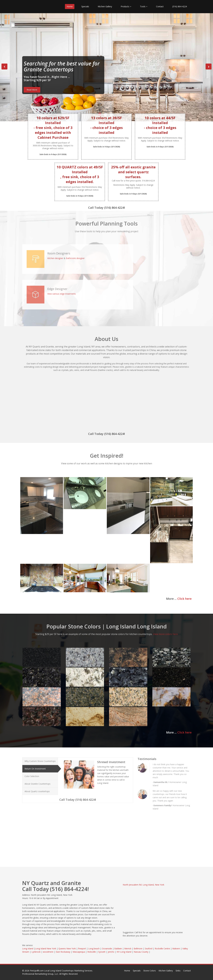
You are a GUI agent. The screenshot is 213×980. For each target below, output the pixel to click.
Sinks (178, 971)
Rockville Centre (162, 949)
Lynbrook (36, 952)
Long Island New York (46, 949)
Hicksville (92, 952)
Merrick (128, 949)
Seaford (149, 949)
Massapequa (79, 952)
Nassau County (141, 952)
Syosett (102, 952)
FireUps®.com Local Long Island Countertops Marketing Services (61, 971)
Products (126, 6)
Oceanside (107, 949)
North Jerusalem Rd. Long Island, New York (143, 885)
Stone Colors (150, 971)
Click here (184, 599)
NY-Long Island (124, 952)
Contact (160, 6)
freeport (82, 949)
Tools (144, 6)
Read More (32, 90)
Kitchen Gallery (105, 6)
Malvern (176, 949)
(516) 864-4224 (180, 6)
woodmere (48, 952)
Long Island (28, 949)
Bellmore (138, 949)
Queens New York (67, 949)
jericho (111, 952)
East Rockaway (63, 952)
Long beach (94, 949)
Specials (85, 6)
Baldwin (118, 949)
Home (70, 6)
